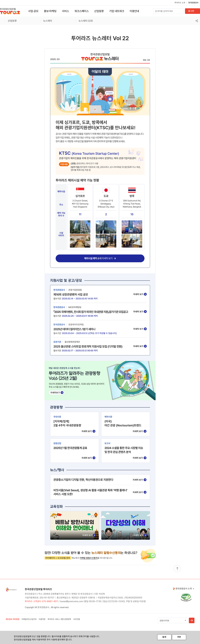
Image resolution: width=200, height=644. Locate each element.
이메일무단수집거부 (29, 619)
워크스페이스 (82, 11)
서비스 (65, 11)
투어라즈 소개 (180, 3)
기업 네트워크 (117, 11)
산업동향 (99, 11)
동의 (164, 637)
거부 (179, 637)
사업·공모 (33, 11)
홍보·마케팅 (50, 11)
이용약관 (42, 619)
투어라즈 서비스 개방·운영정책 (59, 619)
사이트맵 (76, 619)
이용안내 (134, 11)
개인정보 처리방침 (12, 619)
